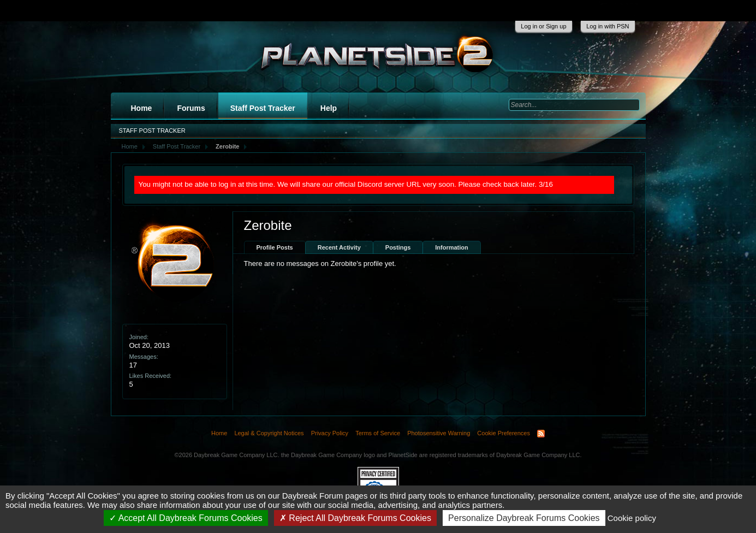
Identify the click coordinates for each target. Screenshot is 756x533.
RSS (541, 434)
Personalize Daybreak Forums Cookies (524, 518)
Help (329, 108)
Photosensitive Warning (439, 433)
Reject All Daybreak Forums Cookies (355, 518)
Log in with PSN (608, 26)
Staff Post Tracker (263, 108)
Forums (191, 108)
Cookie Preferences (504, 433)
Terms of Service (378, 433)
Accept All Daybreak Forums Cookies (186, 518)
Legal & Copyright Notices (269, 433)
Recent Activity (339, 247)
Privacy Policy (330, 433)
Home (142, 108)
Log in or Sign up (543, 26)
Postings (398, 247)
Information (452, 247)
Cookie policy (632, 518)
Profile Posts (275, 247)
